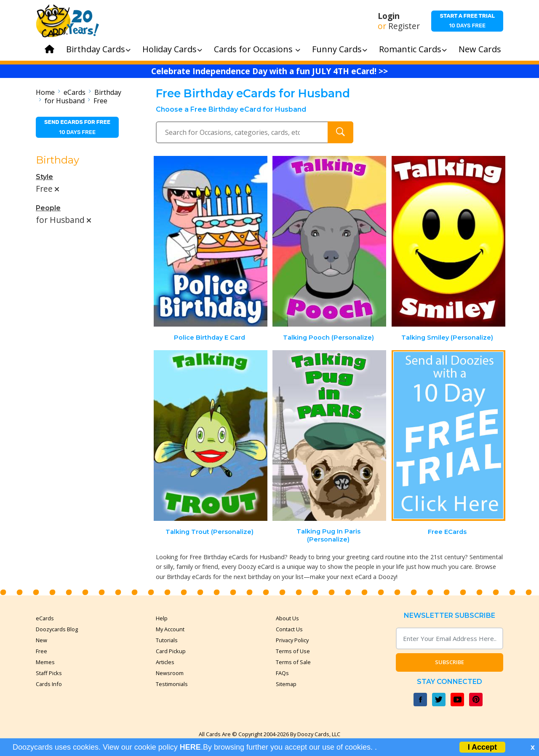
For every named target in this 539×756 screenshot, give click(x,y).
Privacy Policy (292, 640)
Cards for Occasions (257, 49)
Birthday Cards (98, 49)
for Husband (65, 101)
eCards (75, 92)
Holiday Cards (172, 49)
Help (162, 618)
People (48, 208)
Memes (45, 662)
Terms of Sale (293, 662)
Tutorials (167, 640)
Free (100, 101)
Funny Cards (340, 49)
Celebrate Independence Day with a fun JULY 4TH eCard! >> (269, 71)
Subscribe (450, 662)
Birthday (108, 92)
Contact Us (289, 629)
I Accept (482, 747)
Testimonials (172, 684)
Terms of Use (293, 651)
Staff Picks (49, 673)
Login (389, 16)
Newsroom (170, 673)
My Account (170, 629)
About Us (287, 618)
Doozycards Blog (57, 629)
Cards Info (49, 684)
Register (404, 26)
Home (45, 92)
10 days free (467, 21)
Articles (165, 662)
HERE (190, 747)
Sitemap (286, 684)
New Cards (480, 49)
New (41, 640)
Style (44, 177)
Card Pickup (171, 651)
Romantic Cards (413, 49)
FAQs (282, 673)
